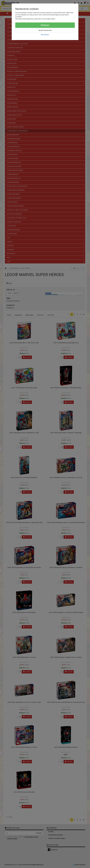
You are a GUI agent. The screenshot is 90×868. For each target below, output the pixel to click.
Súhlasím (45, 25)
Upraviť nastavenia (45, 30)
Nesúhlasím (45, 35)
